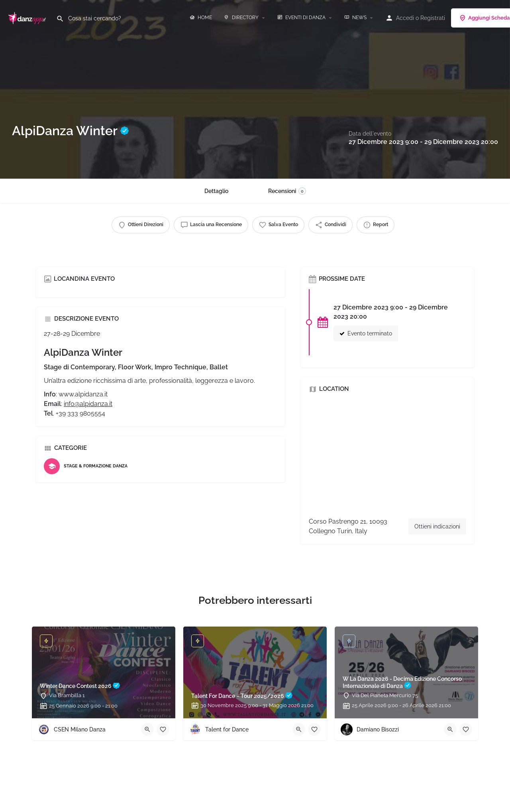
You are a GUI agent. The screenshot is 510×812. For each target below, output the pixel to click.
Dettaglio (216, 191)
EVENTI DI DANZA (301, 18)
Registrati (433, 18)
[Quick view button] (147, 729)
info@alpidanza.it (88, 404)
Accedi (405, 18)
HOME (201, 18)
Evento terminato (366, 333)
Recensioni (287, 191)
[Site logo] (28, 17)
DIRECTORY (241, 18)
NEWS (355, 18)
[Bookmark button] (163, 729)
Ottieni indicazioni (437, 526)
